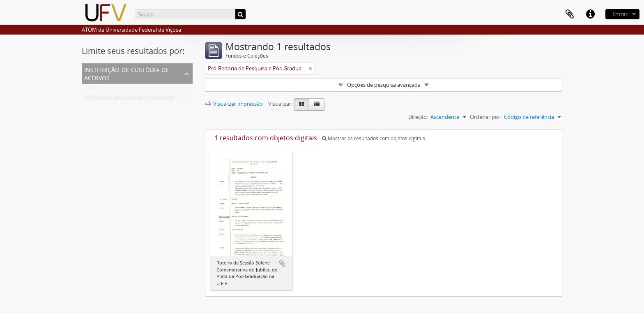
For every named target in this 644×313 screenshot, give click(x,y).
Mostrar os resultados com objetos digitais (374, 138)
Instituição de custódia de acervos (126, 73)
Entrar (620, 14)
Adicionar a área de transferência (282, 264)
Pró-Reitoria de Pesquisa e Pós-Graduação (135, 99)
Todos (91, 89)
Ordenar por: (486, 117)
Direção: (418, 117)
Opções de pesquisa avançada (384, 85)
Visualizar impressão (234, 104)
